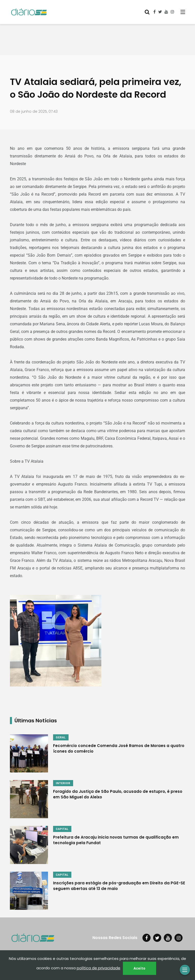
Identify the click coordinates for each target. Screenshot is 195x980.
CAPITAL (62, 829)
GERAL (61, 737)
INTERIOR (63, 783)
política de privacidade (99, 968)
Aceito (140, 968)
